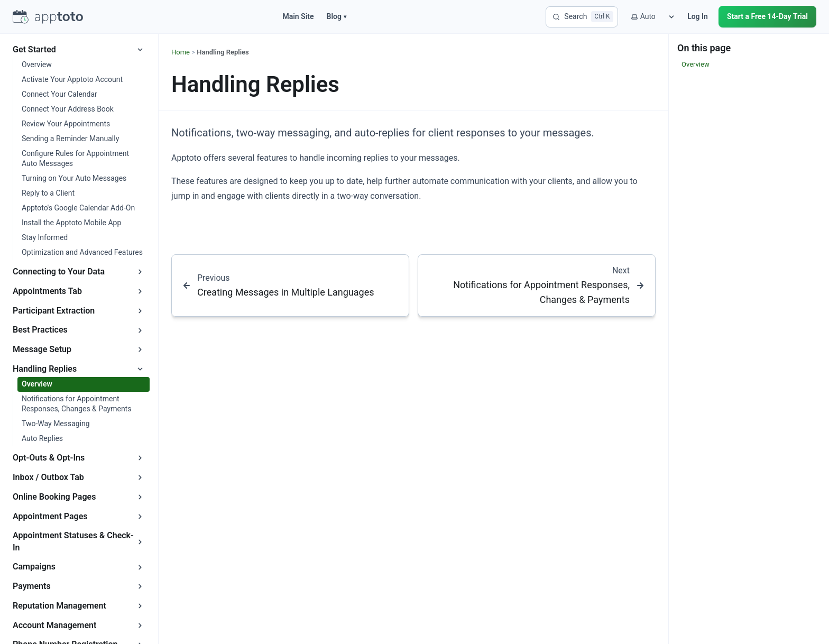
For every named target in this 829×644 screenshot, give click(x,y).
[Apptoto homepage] (48, 17)
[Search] (582, 17)
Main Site (298, 16)
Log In (698, 16)
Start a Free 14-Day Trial (767, 16)
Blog (337, 17)
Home (181, 52)
